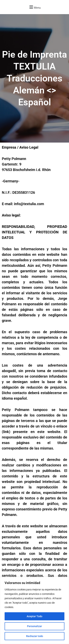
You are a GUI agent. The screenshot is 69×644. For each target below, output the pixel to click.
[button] (34, 7)
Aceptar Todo (34, 616)
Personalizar (34, 626)
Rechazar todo (35, 636)
